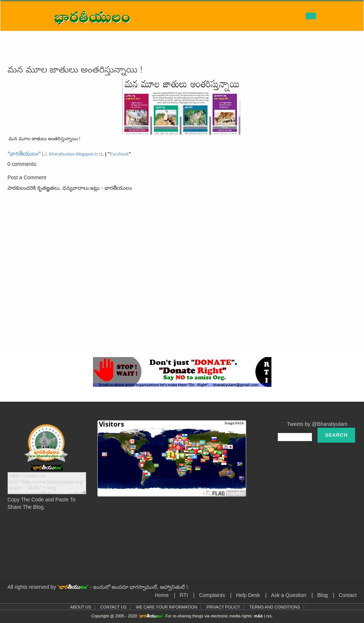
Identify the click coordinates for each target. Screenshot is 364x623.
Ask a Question (289, 595)
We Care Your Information (166, 607)
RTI (184, 595)
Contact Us (114, 607)
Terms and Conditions (275, 607)
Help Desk (248, 595)
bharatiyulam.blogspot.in (74, 154)
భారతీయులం (24, 154)
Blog (322, 595)
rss (269, 616)
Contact (348, 595)
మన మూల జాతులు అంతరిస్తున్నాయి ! (75, 69)
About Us (81, 607)
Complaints (212, 595)
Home (162, 595)
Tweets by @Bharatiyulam (317, 424)
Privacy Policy (223, 607)
